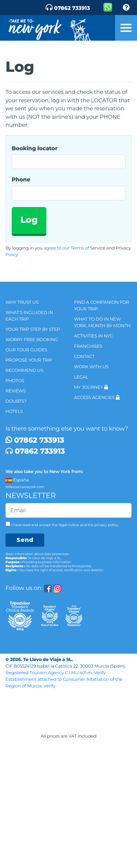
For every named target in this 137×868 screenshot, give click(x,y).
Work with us (92, 367)
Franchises (88, 346)
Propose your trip (29, 360)
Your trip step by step (33, 330)
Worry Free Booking (32, 340)
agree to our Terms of (66, 248)
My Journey (91, 387)
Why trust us (22, 302)
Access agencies (97, 398)
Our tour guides (26, 350)
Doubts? (16, 401)
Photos (15, 381)
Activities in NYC (94, 336)
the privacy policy (103, 525)
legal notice (69, 525)
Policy (12, 255)
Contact (85, 357)
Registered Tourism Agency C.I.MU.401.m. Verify (58, 673)
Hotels (14, 412)
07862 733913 (35, 440)
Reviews (16, 391)
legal (81, 377)
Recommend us (24, 371)
